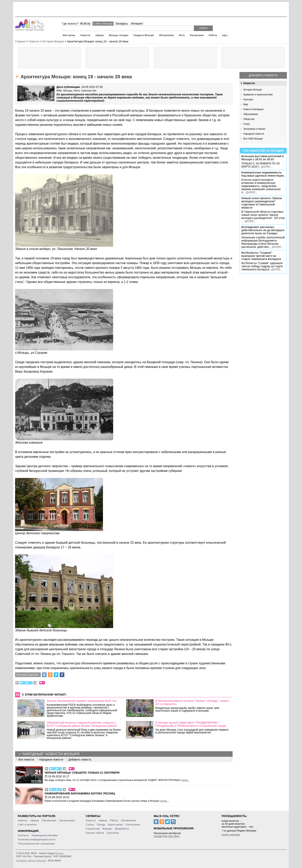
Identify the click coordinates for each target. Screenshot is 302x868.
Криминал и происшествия (258, 95)
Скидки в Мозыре (144, 35)
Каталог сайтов (95, 833)
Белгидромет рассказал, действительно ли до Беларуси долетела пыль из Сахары (263, 230)
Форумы (107, 829)
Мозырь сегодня (119, 35)
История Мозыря (253, 90)
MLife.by (85, 24)
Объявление (49, 820)
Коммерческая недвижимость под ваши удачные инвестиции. (263, 174)
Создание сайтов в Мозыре (31, 861)
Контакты (23, 835)
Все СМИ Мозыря (253, 139)
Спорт (247, 124)
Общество (249, 119)
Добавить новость (263, 75)
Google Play (161, 836)
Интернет (137, 24)
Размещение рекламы (45, 835)
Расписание (197, 35)
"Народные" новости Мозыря (50, 754)
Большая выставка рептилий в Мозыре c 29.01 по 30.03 (263, 158)
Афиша (100, 35)
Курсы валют (116, 825)
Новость (23, 820)
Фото (182, 35)
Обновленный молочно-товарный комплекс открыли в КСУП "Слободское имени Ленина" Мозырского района (82, 724)
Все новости (26, 759)
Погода (101, 825)
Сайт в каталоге (27, 825)
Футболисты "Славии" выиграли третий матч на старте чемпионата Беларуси (261, 256)
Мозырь (59, 853)
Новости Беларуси (253, 109)
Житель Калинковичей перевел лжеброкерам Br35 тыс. (82, 701)
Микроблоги (122, 829)
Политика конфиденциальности (37, 839)
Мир (246, 104)
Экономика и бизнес (254, 129)
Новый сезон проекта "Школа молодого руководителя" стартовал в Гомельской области (262, 203)
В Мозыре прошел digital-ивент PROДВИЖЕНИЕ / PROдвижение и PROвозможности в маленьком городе (191, 724)
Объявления (166, 35)
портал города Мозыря (30, 28)
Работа (213, 35)
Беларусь (122, 24)
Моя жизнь (69, 35)
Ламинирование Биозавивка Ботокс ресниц (80, 793)
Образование (251, 114)
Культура (248, 99)
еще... (225, 35)
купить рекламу (231, 835)
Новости (85, 35)
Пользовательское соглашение (36, 844)
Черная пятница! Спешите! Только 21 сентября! (82, 773)
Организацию (67, 820)
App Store (174, 836)
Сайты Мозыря (103, 24)
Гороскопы (113, 833)
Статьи (90, 825)
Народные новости (254, 134)
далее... (267, 167)
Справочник (93, 829)
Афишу (35, 820)
